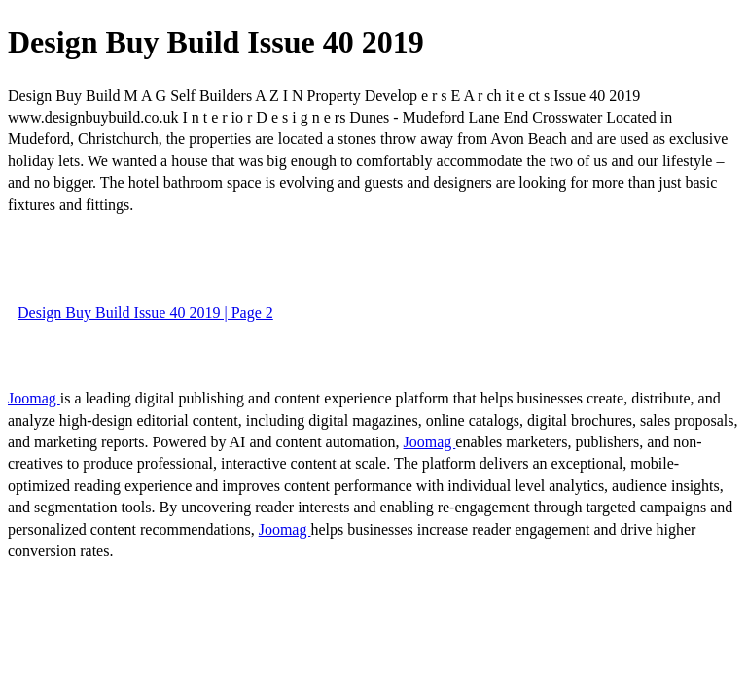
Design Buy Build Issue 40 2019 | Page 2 (145, 313)
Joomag (34, 398)
